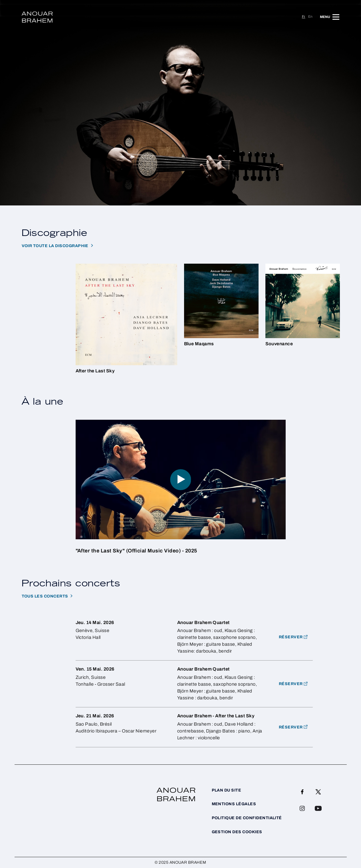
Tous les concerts (45, 596)
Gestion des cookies (237, 832)
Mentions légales (234, 804)
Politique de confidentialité (247, 818)
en (310, 17)
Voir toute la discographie (55, 246)
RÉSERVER (291, 637)
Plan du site (227, 790)
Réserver (291, 684)
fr (304, 17)
